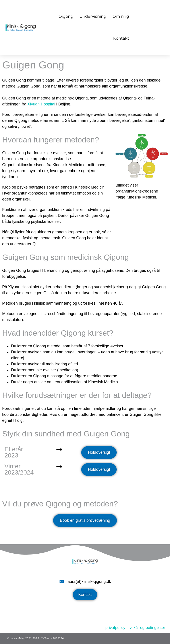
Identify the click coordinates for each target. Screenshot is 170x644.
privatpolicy (115, 628)
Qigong (66, 16)
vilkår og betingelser (147, 628)
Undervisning (93, 16)
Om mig (121, 16)
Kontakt (121, 38)
